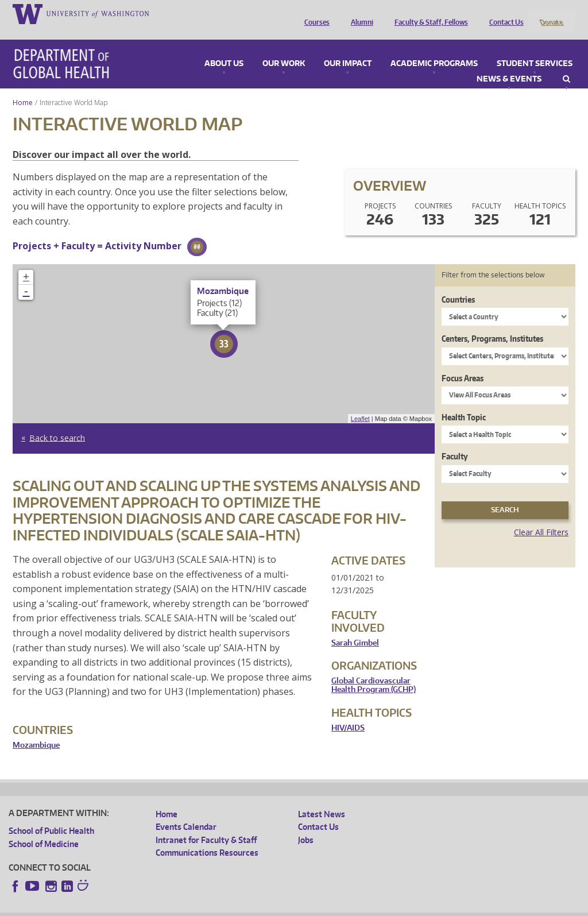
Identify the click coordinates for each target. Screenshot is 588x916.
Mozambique (36, 730)
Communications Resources (207, 838)
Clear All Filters (541, 517)
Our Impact (348, 48)
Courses (314, 13)
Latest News (322, 799)
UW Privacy (161, 907)
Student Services (535, 48)
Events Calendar (186, 812)
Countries (458, 284)
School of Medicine (44, 828)
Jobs (306, 824)
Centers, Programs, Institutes (492, 324)
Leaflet (360, 403)
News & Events (509, 64)
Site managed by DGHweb (276, 907)
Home (23, 87)
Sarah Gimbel (355, 627)
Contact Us (504, 13)
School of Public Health (51, 816)
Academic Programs (434, 48)
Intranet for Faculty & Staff (206, 824)
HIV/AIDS (348, 712)
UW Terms (207, 907)
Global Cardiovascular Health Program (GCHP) (374, 670)
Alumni (359, 13)
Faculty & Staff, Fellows (428, 13)
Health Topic (464, 402)
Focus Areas (463, 363)
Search (566, 64)
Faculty (455, 441)
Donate (551, 13)
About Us (224, 48)
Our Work (284, 48)
